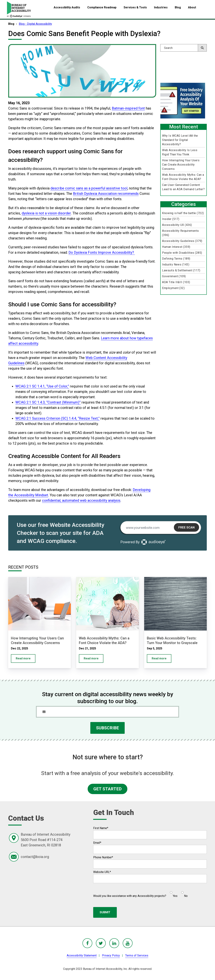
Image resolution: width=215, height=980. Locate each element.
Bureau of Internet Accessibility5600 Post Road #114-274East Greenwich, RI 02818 (46, 840)
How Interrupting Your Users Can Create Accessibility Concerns (181, 165)
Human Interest (176, 247)
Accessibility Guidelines (182, 241)
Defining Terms (176, 259)
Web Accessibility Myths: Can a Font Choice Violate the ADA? (183, 177)
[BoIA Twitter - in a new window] (101, 943)
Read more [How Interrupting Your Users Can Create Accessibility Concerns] (23, 658)
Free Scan (186, 527)
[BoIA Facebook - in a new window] (87, 943)
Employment (173, 288)
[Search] (184, 48)
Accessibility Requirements (180, 233)
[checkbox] (177, 893)
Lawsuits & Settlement (181, 270)
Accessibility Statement (82, 955)
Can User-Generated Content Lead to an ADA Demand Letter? (183, 187)
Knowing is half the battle (183, 213)
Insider (171, 219)
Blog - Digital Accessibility (35, 24)
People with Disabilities (182, 253)
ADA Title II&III (176, 282)
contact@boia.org (35, 857)
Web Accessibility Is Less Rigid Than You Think (180, 152)
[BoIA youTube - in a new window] (128, 943)
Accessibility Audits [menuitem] (67, 7)
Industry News (176, 264)
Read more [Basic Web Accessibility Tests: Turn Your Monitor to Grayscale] (159, 658)
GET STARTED (107, 789)
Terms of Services (137, 955)
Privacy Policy (111, 955)
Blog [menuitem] (178, 7)
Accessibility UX (177, 225)
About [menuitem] (192, 7)
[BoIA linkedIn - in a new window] (114, 943)
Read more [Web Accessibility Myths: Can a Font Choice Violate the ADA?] (91, 658)
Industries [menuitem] (161, 7)
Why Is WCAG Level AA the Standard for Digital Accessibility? (180, 140)
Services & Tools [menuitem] (135, 7)
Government (174, 276)
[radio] (173, 893)
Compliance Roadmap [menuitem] (102, 7)
